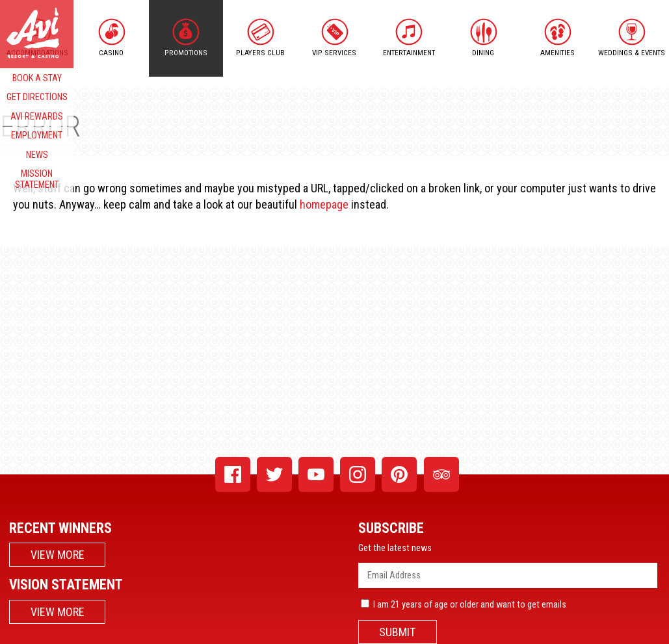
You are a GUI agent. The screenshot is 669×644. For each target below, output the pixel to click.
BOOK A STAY (37, 78)
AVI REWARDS (37, 117)
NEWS (37, 155)
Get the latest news (395, 548)
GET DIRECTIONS (37, 97)
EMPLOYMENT (37, 135)
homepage (324, 204)
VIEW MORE (58, 555)
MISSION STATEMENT (37, 179)
